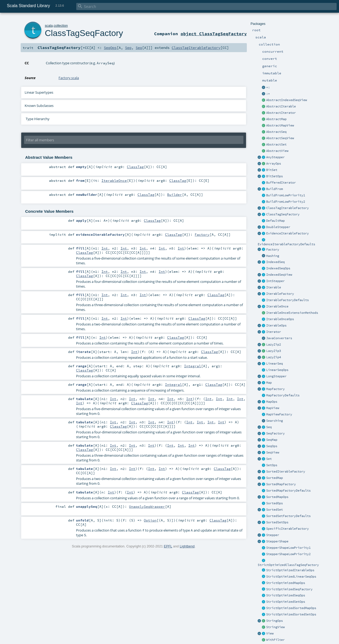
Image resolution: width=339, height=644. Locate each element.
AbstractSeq (276, 132)
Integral (193, 366)
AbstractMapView (280, 125)
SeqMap (272, 440)
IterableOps (276, 325)
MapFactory (275, 389)
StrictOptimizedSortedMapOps (291, 608)
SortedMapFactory (281, 484)
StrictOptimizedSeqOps (286, 595)
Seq (269, 427)
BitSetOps (275, 176)
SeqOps (272, 446)
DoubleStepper (278, 227)
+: (268, 87)
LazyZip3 (274, 351)
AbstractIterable (281, 106)
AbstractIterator (281, 113)
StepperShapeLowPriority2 (288, 554)
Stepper (273, 535)
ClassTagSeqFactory (283, 214)
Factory (273, 250)
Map (269, 383)
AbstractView (277, 151)
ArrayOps (274, 164)
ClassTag (135, 167)
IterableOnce (277, 306)
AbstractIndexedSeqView (287, 100)
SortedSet (275, 510)
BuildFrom (275, 189)
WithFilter (275, 640)
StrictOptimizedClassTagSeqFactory (288, 565)
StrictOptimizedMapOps (286, 583)
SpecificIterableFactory (287, 529)
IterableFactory (280, 294)
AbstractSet (276, 144)
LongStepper (276, 376)
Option (150, 520)
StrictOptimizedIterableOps (290, 570)
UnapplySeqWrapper (147, 506)
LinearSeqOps (277, 370)
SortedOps (275, 503)
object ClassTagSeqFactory (214, 34)
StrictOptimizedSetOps (286, 602)
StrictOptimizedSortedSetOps (291, 614)
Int (105, 248)
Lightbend (187, 546)
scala (49, 26)
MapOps (272, 402)
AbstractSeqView (280, 138)
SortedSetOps (277, 522)
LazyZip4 (274, 357)
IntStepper (275, 281)
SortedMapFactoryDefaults (288, 491)
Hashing (273, 256)
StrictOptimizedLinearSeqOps (291, 577)
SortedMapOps (277, 497)
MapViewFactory (279, 414)
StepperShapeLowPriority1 (288, 548)
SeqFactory (275, 433)
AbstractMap (276, 119)
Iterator (274, 332)
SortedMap (275, 478)
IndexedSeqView (279, 275)
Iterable (274, 287)
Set (269, 459)
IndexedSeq (275, 262)
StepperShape (277, 541)
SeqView (273, 452)
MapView (273, 408)
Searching (275, 421)
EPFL (168, 546)
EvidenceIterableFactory (287, 233)
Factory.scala (69, 78)
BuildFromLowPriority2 (286, 202)
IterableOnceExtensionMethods (292, 313)
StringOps (275, 621)
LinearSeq (275, 364)
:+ (268, 94)
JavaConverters (279, 338)
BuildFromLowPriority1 (286, 195)
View (270, 633)
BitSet (272, 170)
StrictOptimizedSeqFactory (289, 589)
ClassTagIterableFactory (287, 208)
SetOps (272, 465)
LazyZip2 (274, 344)
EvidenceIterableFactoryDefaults (286, 244)
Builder (175, 194)
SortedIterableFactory (286, 471)
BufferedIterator (281, 183)
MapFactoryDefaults (283, 395)
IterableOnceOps (280, 319)
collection (61, 26)
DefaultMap (275, 221)
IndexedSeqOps (278, 268)
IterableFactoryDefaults (287, 300)
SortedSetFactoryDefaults (288, 516)
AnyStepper (275, 157)
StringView (275, 627)
